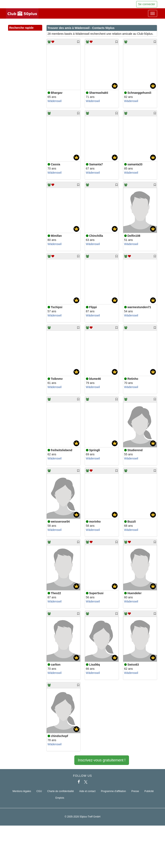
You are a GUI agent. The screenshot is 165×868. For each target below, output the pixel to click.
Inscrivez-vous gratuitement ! (102, 760)
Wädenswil (55, 101)
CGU (39, 791)
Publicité (149, 791)
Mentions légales (22, 791)
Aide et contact (87, 791)
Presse (135, 791)
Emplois (60, 798)
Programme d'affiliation (113, 791)
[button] (35, 32)
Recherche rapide (25, 28)
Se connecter (147, 4)
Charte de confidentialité (60, 791)
